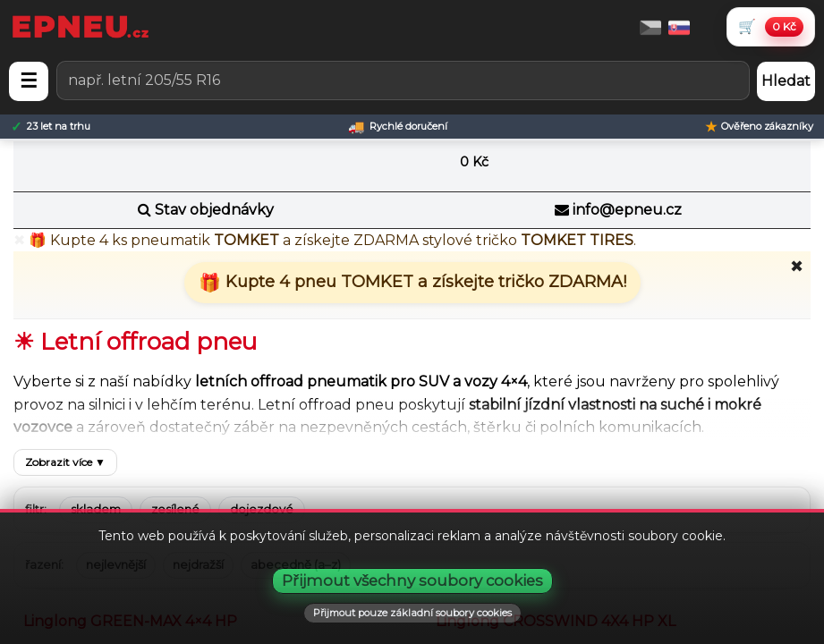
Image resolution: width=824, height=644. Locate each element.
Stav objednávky (214, 210)
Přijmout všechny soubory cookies (412, 580)
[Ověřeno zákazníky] (759, 127)
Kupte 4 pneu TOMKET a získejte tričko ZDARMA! (424, 282)
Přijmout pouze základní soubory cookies (412, 613)
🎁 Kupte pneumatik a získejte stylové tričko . (332, 240)
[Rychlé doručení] (398, 127)
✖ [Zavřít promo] (19, 241)
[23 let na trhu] (51, 127)
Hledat (786, 81)
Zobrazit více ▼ (65, 462)
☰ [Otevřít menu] (29, 81)
